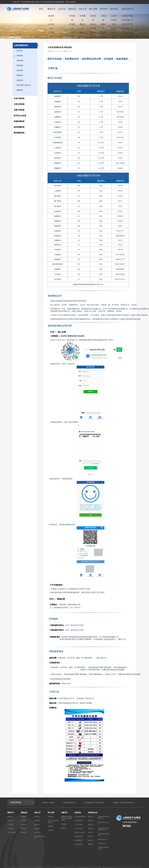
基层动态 (24, 828)
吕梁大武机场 (79, 828)
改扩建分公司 (102, 843)
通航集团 (91, 844)
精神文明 (24, 832)
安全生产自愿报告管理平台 (93, 30)
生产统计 (37, 832)
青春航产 (104, 26)
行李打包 (53, 68)
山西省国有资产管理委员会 (94, 802)
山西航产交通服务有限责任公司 (128, 37)
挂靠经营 (50, 830)
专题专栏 (104, 9)
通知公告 (83, 26)
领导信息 (37, 816)
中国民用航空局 (69, 802)
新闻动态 (72, 9)
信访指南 (50, 826)
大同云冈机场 (114, 39)
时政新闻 (72, 18)
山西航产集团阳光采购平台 (123, 802)
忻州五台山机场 (79, 832)
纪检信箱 (93, 18)
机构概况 (83, 18)
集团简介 (51, 18)
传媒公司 (91, 828)
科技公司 (91, 836)
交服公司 (91, 824)
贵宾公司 (91, 820)
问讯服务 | (110, 59)
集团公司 (51, 9)
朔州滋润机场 (79, 844)
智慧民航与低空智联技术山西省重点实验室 (67, 818)
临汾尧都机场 (79, 840)
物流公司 (91, 840)
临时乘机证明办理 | (93, 59)
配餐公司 (91, 816)
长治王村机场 (114, 30)
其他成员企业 (128, 9)
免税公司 (91, 832)
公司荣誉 (51, 35)
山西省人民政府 (49, 802)
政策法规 (83, 35)
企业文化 (62, 9)
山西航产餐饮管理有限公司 (128, 18)
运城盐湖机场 (79, 836)
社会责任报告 (12, 832)
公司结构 (51, 26)
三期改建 (104, 18)
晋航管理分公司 (103, 839)
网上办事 (93, 9)
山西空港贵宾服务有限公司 (128, 26)
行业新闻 (72, 26)
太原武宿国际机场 (114, 20)
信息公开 (83, 9)
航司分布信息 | (56, 59)
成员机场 (114, 9)
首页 (41, 9)
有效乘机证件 (72, 59)
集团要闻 (72, 35)
